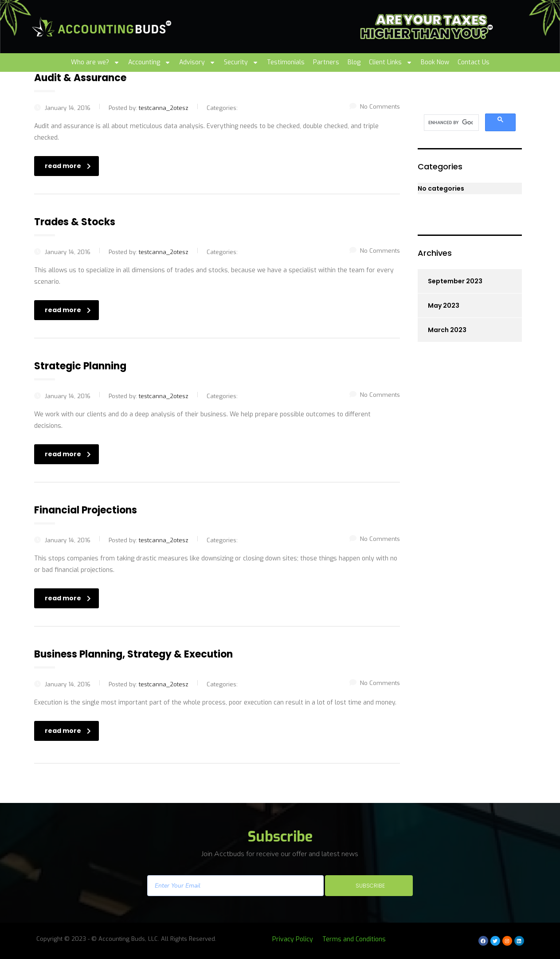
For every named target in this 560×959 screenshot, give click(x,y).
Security (241, 63)
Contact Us (474, 62)
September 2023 (455, 281)
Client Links (391, 63)
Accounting (149, 63)
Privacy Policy (293, 939)
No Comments (375, 107)
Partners (326, 62)
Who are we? (95, 63)
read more (68, 166)
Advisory (197, 63)
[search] (450, 123)
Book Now (435, 62)
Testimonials (286, 62)
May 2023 (444, 305)
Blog (354, 62)
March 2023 (447, 330)
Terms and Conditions (354, 939)
